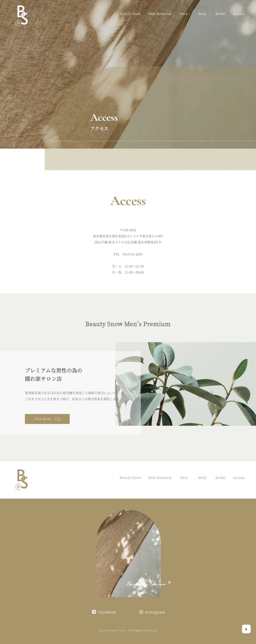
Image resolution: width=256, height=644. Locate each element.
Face (184, 14)
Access (239, 14)
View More (47, 419)
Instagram (152, 612)
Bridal (221, 14)
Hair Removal (160, 14)
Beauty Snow (130, 14)
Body (202, 14)
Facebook (104, 612)
